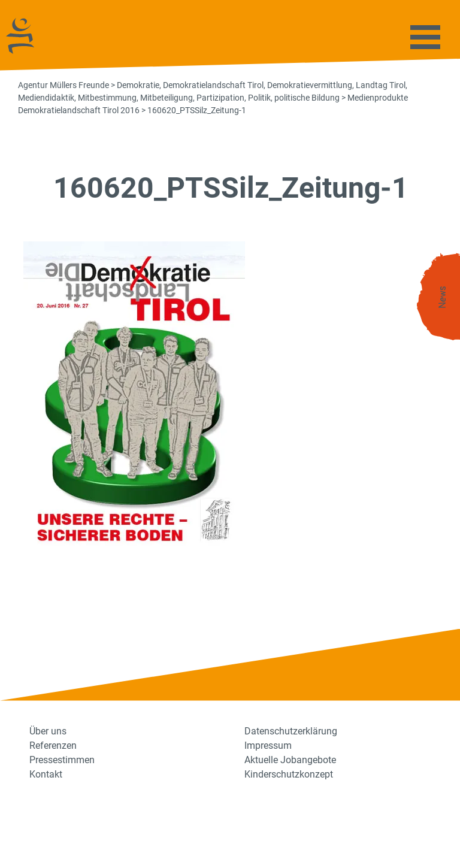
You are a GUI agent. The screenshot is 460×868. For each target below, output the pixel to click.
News (443, 297)
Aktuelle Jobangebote (290, 760)
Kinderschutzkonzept (289, 774)
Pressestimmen (62, 760)
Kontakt (46, 774)
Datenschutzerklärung (291, 731)
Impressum (268, 745)
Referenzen (53, 745)
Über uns (48, 731)
